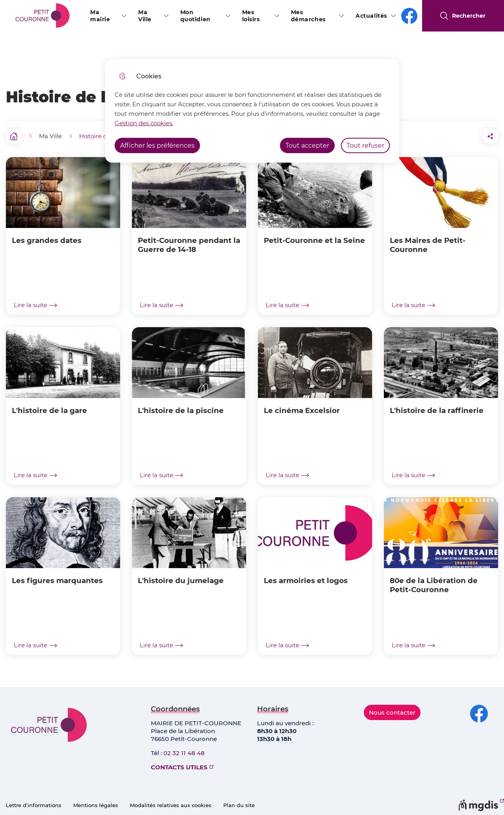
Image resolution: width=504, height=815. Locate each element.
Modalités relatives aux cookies (171, 805)
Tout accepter (307, 145)
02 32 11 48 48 (184, 753)
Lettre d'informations (34, 805)
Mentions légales (96, 805)
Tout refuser (365, 145)
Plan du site (239, 805)
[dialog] (252, 111)
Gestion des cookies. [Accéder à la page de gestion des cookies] (144, 123)
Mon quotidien (195, 16)
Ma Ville (145, 16)
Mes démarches (308, 16)
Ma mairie (100, 16)
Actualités (371, 16)
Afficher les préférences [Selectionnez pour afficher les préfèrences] (157, 145)
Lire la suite (35, 305)
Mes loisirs (251, 16)
